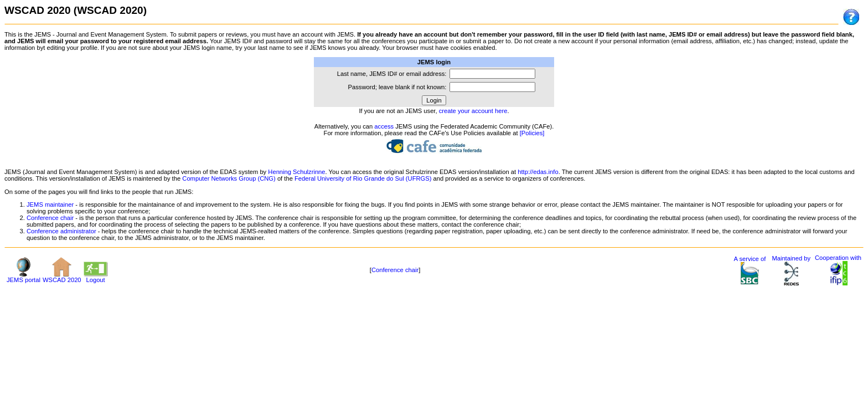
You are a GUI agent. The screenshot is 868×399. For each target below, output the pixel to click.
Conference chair (50, 218)
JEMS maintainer (50, 204)
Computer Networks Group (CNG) (229, 178)
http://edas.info (538, 172)
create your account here (473, 111)
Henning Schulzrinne (296, 172)
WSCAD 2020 (62, 277)
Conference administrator (61, 231)
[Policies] (532, 133)
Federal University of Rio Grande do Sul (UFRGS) (363, 178)
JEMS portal (24, 277)
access (384, 126)
